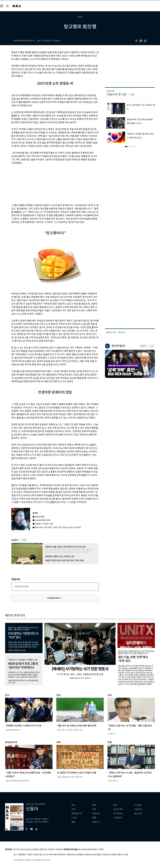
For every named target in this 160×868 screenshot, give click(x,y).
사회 (73, 809)
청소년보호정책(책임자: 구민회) (91, 850)
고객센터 (51, 850)
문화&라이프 (77, 814)
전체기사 (96, 822)
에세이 (15, 540)
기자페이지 (118, 818)
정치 (73, 805)
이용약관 (59, 850)
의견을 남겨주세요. (22, 587)
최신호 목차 (118, 809)
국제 (94, 809)
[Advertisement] (49, 184)
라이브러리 (118, 814)
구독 (24, 540)
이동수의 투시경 (116, 95)
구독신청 (138, 809)
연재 (115, 805)
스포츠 (74, 818)
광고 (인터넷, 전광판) (30, 850)
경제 (94, 805)
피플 (94, 818)
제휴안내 (43, 850)
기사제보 (138, 805)
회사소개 (17, 850)
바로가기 (144, 346)
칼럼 (73, 822)
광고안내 (138, 814)
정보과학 (96, 814)
